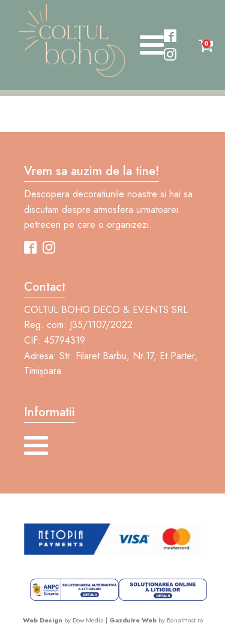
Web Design (43, 620)
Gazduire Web (133, 620)
